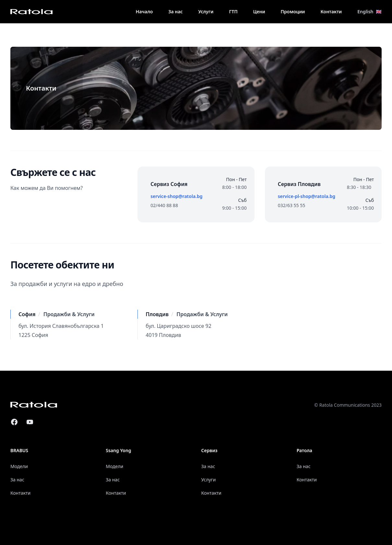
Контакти (331, 12)
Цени (259, 12)
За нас (175, 12)
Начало (144, 12)
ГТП (233, 12)
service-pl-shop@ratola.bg (307, 196)
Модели (19, 466)
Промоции (293, 12)
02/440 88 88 (164, 205)
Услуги (206, 12)
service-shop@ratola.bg (176, 196)
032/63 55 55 (292, 205)
